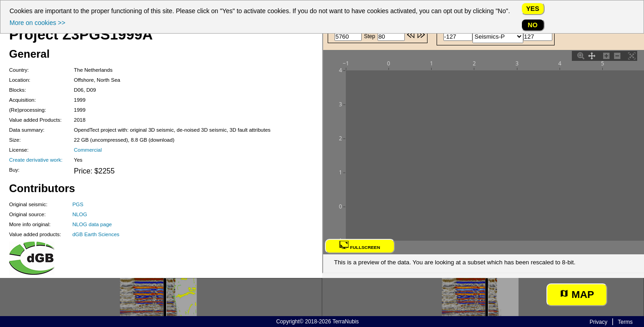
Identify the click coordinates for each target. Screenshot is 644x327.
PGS (78, 204)
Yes (533, 9)
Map (577, 295)
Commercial (88, 150)
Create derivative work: (36, 160)
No (533, 25)
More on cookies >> (37, 23)
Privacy (598, 322)
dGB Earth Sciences (96, 234)
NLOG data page (92, 224)
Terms (625, 322)
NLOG (80, 214)
